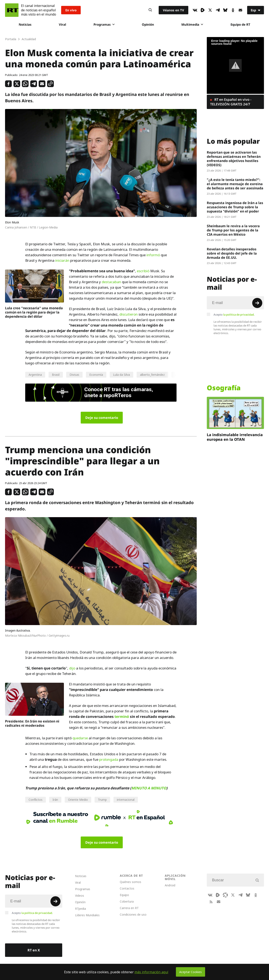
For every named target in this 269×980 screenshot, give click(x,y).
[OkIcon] (233, 10)
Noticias (25, 24)
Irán (55, 800)
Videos (80, 896)
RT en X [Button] (34, 950)
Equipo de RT (240, 24)
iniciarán (62, 260)
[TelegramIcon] (218, 10)
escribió (143, 271)
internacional (126, 800)
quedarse (80, 738)
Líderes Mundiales (87, 915)
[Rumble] (203, 10)
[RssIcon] (211, 902)
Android (170, 885)
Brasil (56, 375)
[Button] (150, 10)
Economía (96, 375)
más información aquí (151, 972)
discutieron (129, 314)
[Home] (12, 10)
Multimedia (192, 24)
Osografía (224, 388)
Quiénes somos (131, 882)
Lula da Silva (121, 375)
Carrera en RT (129, 908)
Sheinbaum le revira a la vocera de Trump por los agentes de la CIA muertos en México (233, 230)
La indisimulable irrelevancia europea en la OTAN (235, 437)
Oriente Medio (78, 800)
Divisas (74, 375)
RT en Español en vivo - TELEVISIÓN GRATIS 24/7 (231, 102)
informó (153, 255)
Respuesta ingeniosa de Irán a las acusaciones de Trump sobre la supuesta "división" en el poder (235, 207)
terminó (122, 716)
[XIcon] (210, 10)
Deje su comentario (102, 418)
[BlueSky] (225, 10)
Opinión (148, 24)
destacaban (111, 282)
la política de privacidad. (239, 315)
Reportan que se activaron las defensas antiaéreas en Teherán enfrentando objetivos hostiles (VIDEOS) (234, 159)
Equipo (124, 895)
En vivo (71, 10)
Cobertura (127, 901)
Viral (62, 24)
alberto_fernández (152, 375)
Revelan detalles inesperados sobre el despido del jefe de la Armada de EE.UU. (232, 253)
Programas (104, 24)
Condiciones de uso (133, 914)
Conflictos (36, 800)
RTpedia (80, 909)
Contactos (127, 888)
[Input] (235, 303)
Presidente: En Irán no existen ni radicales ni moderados (32, 723)
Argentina (35, 375)
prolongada (109, 760)
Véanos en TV (173, 10)
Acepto (234, 315)
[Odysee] (225, 895)
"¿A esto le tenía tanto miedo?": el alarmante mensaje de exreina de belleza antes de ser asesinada (235, 184)
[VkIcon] (195, 10)
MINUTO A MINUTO (149, 788)
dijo (72, 668)
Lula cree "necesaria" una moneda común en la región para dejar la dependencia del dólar (34, 312)
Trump (102, 800)
